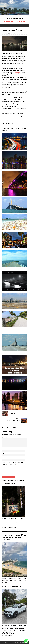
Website (4, 458)
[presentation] (13, 470)
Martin (13, 33)
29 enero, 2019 (6, 33)
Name (3, 449)
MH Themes (24, 642)
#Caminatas (17, 72)
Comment (4, 437)
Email (3, 453)
